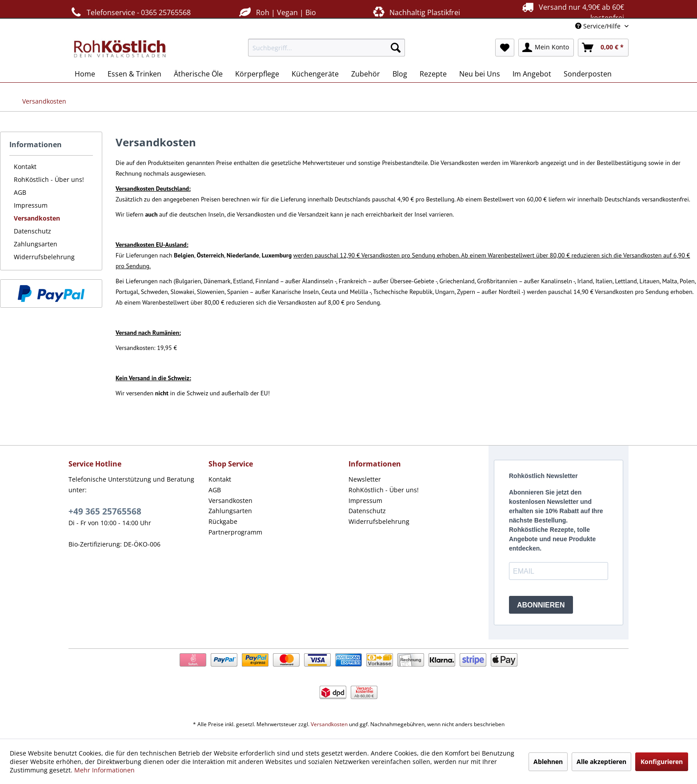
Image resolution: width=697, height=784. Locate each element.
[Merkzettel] (505, 48)
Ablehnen (548, 762)
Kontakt (25, 167)
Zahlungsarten (36, 244)
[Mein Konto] (546, 48)
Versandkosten (37, 218)
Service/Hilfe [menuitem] (599, 26)
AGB (20, 192)
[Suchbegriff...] (326, 48)
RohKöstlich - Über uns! (49, 179)
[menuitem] (326, 48)
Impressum (31, 205)
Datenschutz (32, 231)
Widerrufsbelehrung (44, 257)
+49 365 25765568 (105, 511)
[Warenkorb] (603, 48)
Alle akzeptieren (601, 762)
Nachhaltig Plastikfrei (416, 12)
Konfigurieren (662, 762)
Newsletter (365, 479)
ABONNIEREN (541, 605)
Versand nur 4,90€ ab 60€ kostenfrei (572, 12)
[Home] (85, 74)
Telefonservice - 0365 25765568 (130, 12)
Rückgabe (223, 521)
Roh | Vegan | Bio (276, 12)
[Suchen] (396, 48)
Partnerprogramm (235, 532)
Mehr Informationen (104, 770)
